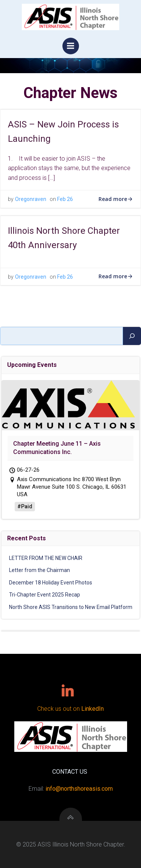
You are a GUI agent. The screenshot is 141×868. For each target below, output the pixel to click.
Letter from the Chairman (39, 570)
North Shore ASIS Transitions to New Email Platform (71, 607)
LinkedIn (92, 709)
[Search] (132, 336)
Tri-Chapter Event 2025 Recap (45, 595)
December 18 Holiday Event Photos (51, 583)
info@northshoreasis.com (79, 789)
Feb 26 (65, 199)
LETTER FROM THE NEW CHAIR (46, 558)
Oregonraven (31, 199)
